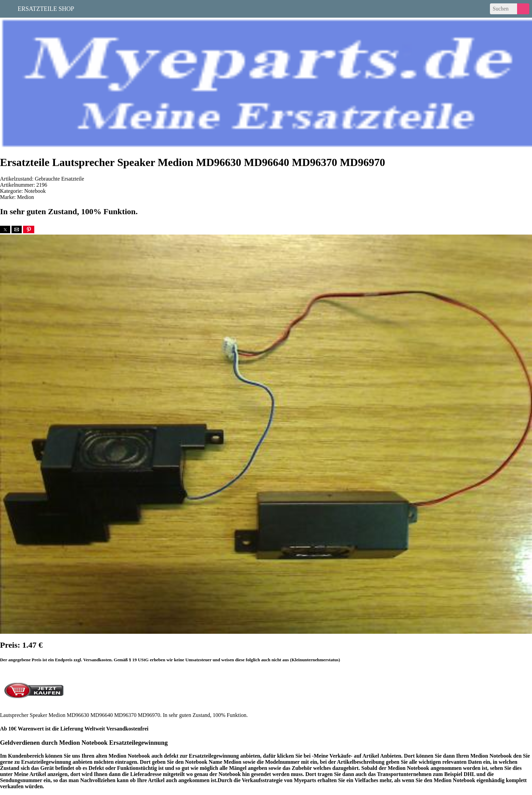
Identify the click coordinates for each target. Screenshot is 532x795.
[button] (5, 229)
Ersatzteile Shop (46, 8)
